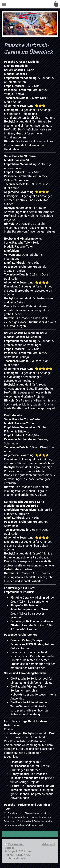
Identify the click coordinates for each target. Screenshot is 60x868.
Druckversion (14, 844)
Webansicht (48, 844)
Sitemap (10, 848)
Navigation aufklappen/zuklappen (30, 4)
